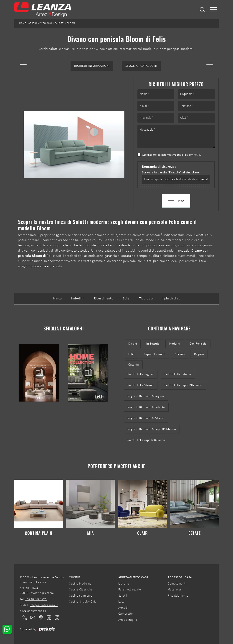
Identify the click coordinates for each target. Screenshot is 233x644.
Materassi (174, 589)
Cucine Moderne (80, 583)
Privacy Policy (192, 155)
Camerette (126, 613)
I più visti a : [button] (171, 298)
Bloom (71, 23)
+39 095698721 (36, 599)
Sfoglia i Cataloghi (141, 66)
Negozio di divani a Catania (146, 407)
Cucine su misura (81, 595)
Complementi (177, 583)
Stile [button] (126, 298)
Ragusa (199, 354)
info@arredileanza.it (44, 605)
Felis (131, 354)
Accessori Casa (180, 577)
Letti (122, 601)
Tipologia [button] (146, 298)
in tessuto (153, 344)
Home (23, 23)
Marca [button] (58, 298)
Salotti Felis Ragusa (141, 374)
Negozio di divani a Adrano (146, 418)
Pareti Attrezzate (130, 589)
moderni (175, 344)
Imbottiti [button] (78, 298)
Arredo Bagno (128, 620)
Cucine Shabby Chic (83, 601)
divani (133, 344)
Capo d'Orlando (154, 354)
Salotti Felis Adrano (141, 385)
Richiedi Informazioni (92, 66)
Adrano (180, 354)
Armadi (123, 608)
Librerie (124, 583)
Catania (134, 365)
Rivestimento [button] (104, 298)
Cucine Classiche (81, 589)
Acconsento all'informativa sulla (172, 155)
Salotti (60, 23)
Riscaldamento (178, 595)
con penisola (198, 344)
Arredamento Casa (40, 23)
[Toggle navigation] (213, 9)
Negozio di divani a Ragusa (146, 396)
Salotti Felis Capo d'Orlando (183, 385)
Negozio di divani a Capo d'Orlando (152, 429)
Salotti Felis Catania (178, 374)
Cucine (74, 577)
